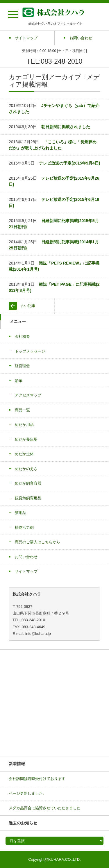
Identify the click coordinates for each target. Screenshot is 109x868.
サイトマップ (26, 571)
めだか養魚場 (26, 439)
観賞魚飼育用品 (28, 498)
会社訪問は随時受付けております (37, 779)
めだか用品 (24, 425)
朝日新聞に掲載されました (66, 127)
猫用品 (20, 513)
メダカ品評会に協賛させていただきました (45, 808)
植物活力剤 (24, 527)
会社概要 (22, 336)
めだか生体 (24, 454)
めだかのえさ (26, 469)
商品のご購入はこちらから (37, 542)
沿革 (19, 381)
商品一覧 (22, 410)
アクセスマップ (28, 395)
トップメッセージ (30, 351)
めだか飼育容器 (28, 483)
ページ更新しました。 (28, 793)
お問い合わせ (26, 557)
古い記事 (28, 306)
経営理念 (22, 366)
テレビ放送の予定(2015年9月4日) (69, 163)
